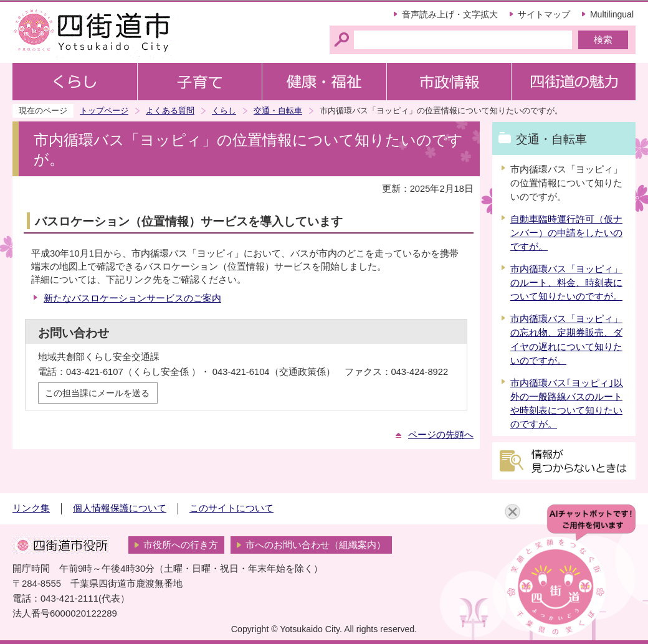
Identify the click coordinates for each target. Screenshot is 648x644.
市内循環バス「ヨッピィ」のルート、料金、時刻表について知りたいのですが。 (566, 283)
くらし (224, 111)
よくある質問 (170, 111)
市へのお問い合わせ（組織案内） (316, 545)
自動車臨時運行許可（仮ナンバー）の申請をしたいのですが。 (566, 233)
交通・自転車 (278, 111)
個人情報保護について (120, 508)
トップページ (104, 111)
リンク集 (31, 508)
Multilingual (612, 14)
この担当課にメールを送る (97, 393)
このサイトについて (231, 508)
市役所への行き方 (181, 545)
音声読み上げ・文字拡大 (450, 14)
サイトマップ (544, 14)
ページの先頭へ (441, 435)
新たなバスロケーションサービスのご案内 (132, 298)
